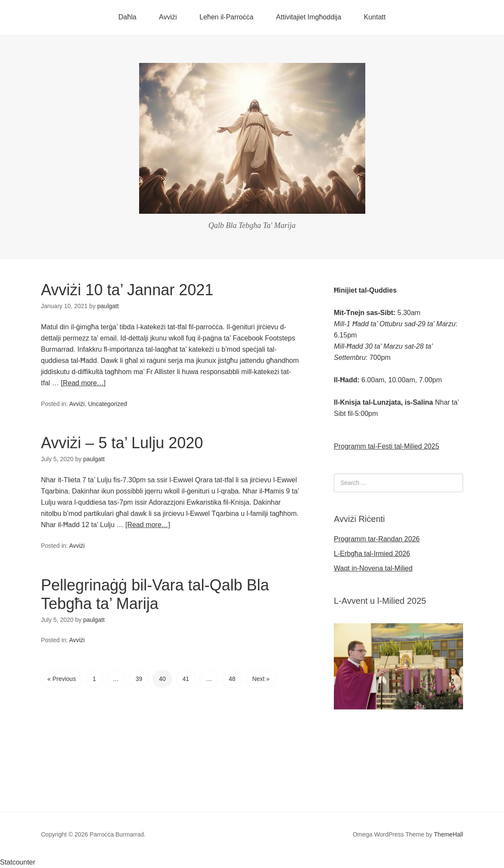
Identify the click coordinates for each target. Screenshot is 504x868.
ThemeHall (448, 834)
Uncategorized (107, 404)
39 (139, 679)
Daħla (128, 17)
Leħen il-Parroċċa (226, 17)
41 (186, 679)
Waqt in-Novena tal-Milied (373, 568)
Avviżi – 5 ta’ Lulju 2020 (122, 443)
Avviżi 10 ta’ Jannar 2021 (127, 290)
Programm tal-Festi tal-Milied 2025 (387, 446)
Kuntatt (375, 17)
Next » (261, 679)
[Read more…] (83, 383)
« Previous (62, 679)
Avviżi (168, 17)
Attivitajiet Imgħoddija (309, 17)
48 (232, 679)
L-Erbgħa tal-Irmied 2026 (372, 554)
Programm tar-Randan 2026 (377, 539)
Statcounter (18, 862)
